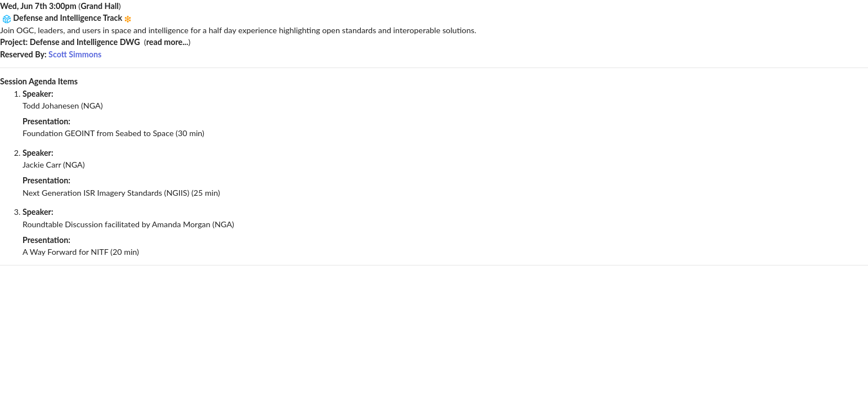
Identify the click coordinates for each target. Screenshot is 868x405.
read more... (167, 42)
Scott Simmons (75, 54)
